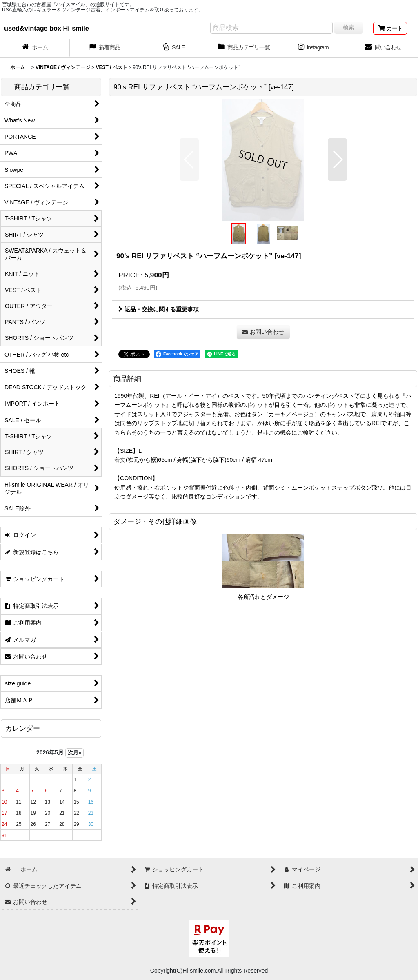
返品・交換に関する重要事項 (159, 309)
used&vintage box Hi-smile (47, 28)
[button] (189, 160)
